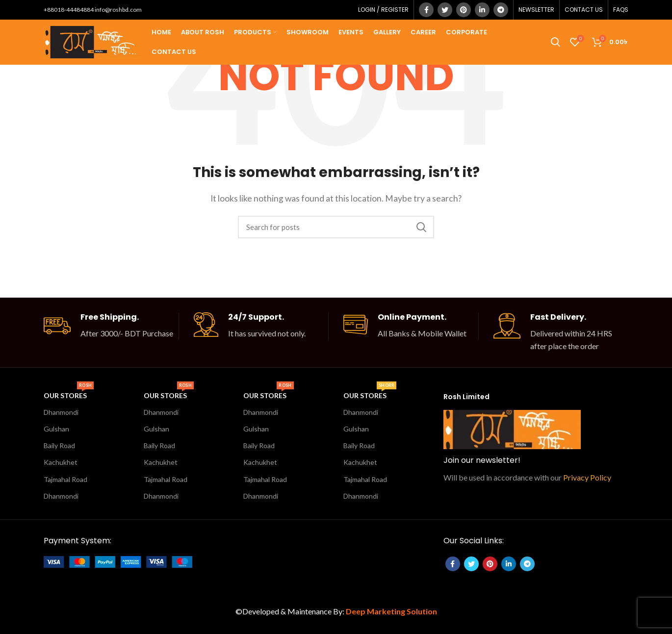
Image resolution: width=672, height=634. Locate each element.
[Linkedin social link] (482, 10)
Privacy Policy (587, 477)
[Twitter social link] (445, 10)
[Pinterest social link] (464, 10)
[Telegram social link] (501, 10)
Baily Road (59, 445)
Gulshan (56, 429)
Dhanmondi (61, 412)
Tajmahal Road (65, 479)
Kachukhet (61, 462)
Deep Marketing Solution (391, 611)
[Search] (336, 227)
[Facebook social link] (426, 10)
